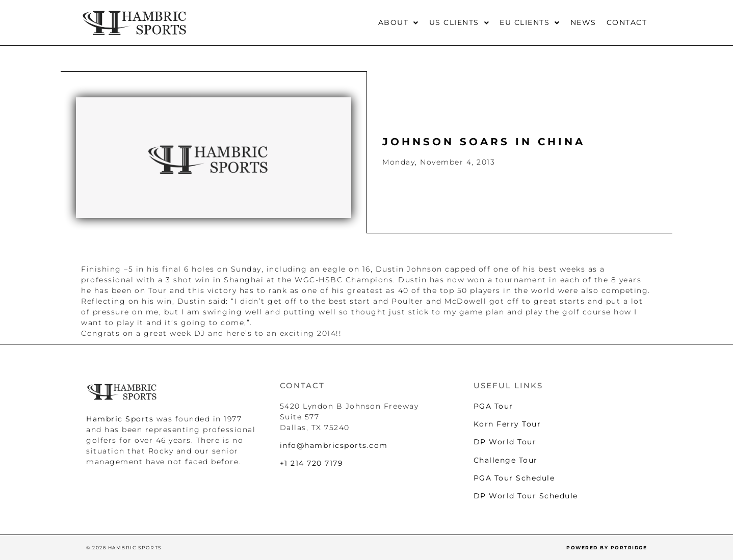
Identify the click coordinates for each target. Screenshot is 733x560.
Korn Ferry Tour (507, 424)
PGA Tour (493, 406)
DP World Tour (505, 442)
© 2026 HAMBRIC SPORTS (124, 548)
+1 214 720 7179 (312, 463)
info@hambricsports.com (334, 445)
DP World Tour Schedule (526, 496)
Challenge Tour (506, 460)
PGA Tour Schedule (514, 478)
